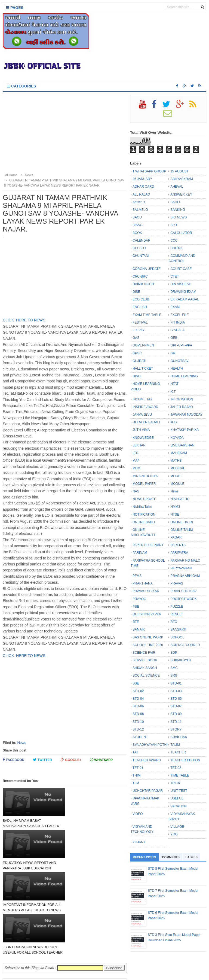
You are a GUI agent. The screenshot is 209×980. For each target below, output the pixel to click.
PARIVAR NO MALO (185, 561)
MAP (136, 461)
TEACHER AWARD (147, 760)
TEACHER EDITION (185, 760)
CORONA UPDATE (147, 269)
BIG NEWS (179, 217)
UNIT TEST (179, 791)
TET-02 (176, 768)
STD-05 (176, 699)
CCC (174, 241)
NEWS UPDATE (144, 499)
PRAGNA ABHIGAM (185, 576)
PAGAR (176, 537)
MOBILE (176, 476)
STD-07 (176, 706)
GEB (174, 338)
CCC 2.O (139, 248)
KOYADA (177, 438)
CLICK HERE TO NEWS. (25, 320)
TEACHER (178, 752)
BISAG (138, 225)
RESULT (177, 614)
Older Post (112, 916)
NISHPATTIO (180, 499)
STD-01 (176, 683)
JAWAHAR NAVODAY (186, 415)
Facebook (13, 760)
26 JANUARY (142, 179)
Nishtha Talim (142, 507)
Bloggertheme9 (154, 973)
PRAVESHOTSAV (183, 591)
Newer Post (18, 916)
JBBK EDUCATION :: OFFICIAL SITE (96, 973)
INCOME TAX (143, 399)
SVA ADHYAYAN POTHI (150, 745)
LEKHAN (139, 445)
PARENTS (178, 545)
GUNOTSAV (179, 361)
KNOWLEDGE (143, 438)
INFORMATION (182, 399)
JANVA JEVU (142, 415)
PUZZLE (177, 607)
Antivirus (139, 202)
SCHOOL (177, 637)
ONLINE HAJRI (182, 522)
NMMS (175, 507)
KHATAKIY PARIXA (185, 430)
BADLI (175, 202)
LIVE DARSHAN (182, 445)
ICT (173, 392)
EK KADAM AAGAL (185, 299)
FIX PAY (139, 330)
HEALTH (177, 369)
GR (173, 353)
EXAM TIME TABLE (147, 315)
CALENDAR (141, 241)
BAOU (137, 217)
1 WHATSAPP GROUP (149, 171)
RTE (136, 622)
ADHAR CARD (143, 187)
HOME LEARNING (184, 376)
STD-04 (138, 699)
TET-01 (138, 768)
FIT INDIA (178, 322)
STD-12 (138, 729)
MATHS (176, 461)
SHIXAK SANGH (145, 668)
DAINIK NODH (143, 284)
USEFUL (177, 798)
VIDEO (138, 814)
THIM (136, 775)
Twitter (42, 760)
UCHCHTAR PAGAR (148, 791)
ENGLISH (140, 307)
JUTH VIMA (141, 430)
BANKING (178, 210)
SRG (174, 675)
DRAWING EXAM (183, 292)
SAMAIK (139, 629)
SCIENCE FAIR (144, 653)
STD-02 (138, 691)
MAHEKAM (179, 453)
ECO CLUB (141, 299)
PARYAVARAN (181, 568)
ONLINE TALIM (182, 530)
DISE (136, 292)
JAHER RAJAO (182, 407)
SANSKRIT (179, 629)
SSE (136, 683)
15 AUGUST (179, 171)
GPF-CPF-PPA (181, 345)
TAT (135, 752)
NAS (136, 491)
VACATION (179, 806)
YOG (174, 834)
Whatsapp (101, 760)
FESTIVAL (140, 322)
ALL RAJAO (141, 194)
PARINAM (140, 553)
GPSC (137, 353)
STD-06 (138, 706)
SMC (174, 668)
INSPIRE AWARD (145, 407)
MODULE (177, 484)
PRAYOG (139, 599)
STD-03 (176, 691)
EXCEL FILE (180, 315)
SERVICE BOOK (145, 660)
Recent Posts (145, 857)
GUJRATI (139, 361)
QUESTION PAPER (147, 614)
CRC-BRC (140, 276)
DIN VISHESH (181, 284)
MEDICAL (178, 468)
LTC (136, 453)
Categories (21, 86)
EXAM (175, 307)
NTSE (175, 515)
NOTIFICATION (144, 515)
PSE (136, 607)
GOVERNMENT (144, 345)
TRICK (175, 783)
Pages (15, 8)
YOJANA (139, 842)
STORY (176, 729)
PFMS (137, 576)
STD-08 (138, 714)
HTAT (174, 384)
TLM (136, 783)
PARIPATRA (179, 553)
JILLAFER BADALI (146, 422)
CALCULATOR (181, 233)
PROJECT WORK (183, 599)
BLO (174, 225)
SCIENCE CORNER (185, 645)
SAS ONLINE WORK (148, 637)
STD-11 (176, 722)
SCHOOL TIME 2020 (148, 645)
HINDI (137, 376)
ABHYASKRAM (182, 179)
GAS (136, 338)
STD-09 (176, 714)
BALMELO (140, 210)
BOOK (137, 233)
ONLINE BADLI (144, 522)
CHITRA (176, 248)
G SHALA (177, 330)
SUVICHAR (179, 737)
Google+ (71, 760)
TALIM (175, 745)
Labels (192, 857)
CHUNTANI (141, 256)
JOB (173, 422)
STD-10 (138, 722)
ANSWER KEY (181, 194)
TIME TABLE (180, 775)
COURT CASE (181, 269)
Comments (171, 857)
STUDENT (140, 737)
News (22, 743)
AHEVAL (177, 187)
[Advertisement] (65, 133)
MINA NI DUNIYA (145, 476)
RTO (174, 622)
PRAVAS (177, 583)
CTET (175, 276)
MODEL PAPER (144, 484)
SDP (174, 653)
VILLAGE (177, 827)
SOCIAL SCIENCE (146, 675)
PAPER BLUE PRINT (148, 545)
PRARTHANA (143, 583)
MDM (136, 468)
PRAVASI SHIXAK (146, 591)
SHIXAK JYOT (181, 660)
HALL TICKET (143, 369)
